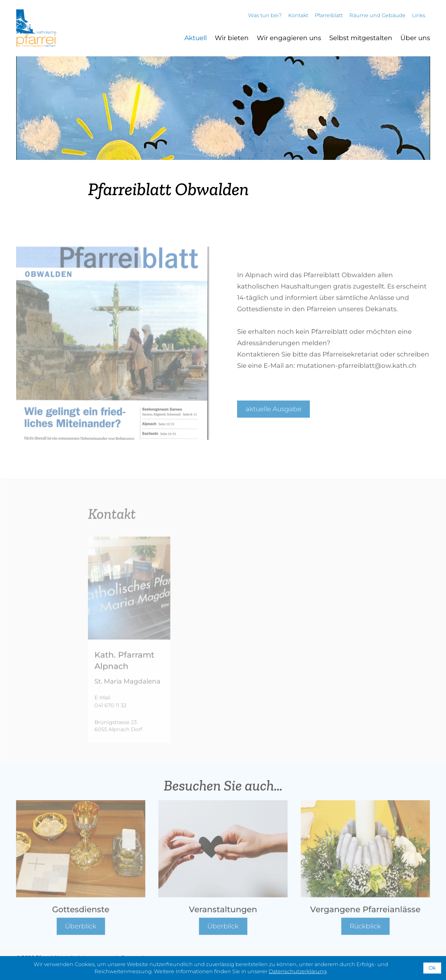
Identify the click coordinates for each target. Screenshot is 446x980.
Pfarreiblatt (329, 15)
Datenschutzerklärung (298, 971)
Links (419, 15)
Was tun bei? (265, 15)
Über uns (415, 38)
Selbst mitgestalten (361, 38)
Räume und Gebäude (377, 15)
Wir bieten (232, 38)
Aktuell (196, 38)
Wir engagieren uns (289, 38)
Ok (432, 968)
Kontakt (298, 15)
